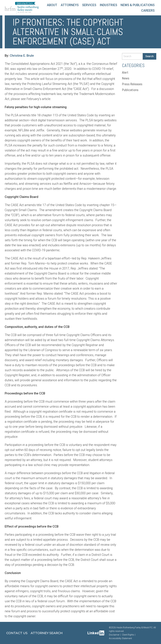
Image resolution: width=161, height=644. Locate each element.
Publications (130, 90)
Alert (125, 72)
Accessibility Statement (120, 638)
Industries (108, 5)
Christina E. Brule (22, 56)
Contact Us (17, 633)
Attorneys (70, 5)
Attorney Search (47, 633)
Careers (148, 11)
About (52, 5)
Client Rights (128, 635)
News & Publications (138, 5)
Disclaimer (114, 635)
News (126, 78)
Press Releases (132, 84)
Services (89, 5)
